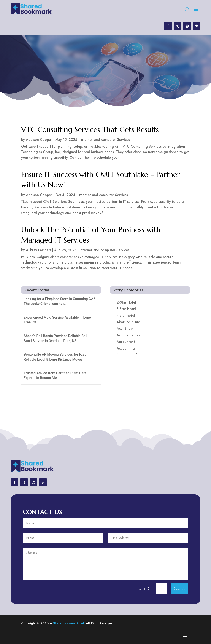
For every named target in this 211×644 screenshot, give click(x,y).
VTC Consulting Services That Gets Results (90, 130)
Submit (179, 588)
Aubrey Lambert (38, 250)
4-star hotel (126, 316)
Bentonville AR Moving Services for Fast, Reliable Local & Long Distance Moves (55, 357)
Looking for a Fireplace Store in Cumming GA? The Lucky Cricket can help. (59, 301)
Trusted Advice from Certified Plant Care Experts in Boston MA (55, 375)
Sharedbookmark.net (69, 623)
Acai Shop (125, 328)
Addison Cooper (39, 140)
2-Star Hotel (126, 302)
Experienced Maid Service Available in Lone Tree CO (57, 320)
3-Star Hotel (126, 309)
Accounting (126, 348)
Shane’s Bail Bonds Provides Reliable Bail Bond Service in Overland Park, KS (56, 338)
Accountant (126, 342)
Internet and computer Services (105, 140)
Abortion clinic (128, 322)
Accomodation (128, 335)
